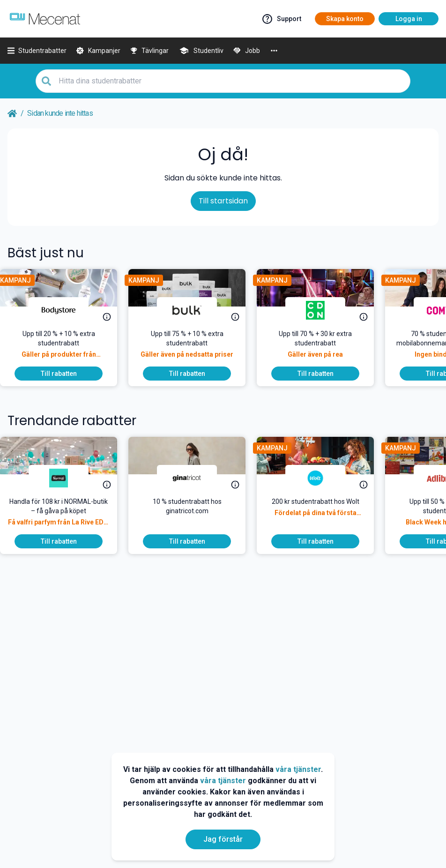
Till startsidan (223, 201)
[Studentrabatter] (37, 51)
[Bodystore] (66, 310)
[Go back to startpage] (12, 113)
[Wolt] (323, 478)
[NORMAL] (66, 478)
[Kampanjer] (98, 51)
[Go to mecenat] (45, 19)
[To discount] (66, 374)
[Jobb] (246, 51)
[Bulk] (194, 310)
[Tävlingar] (149, 51)
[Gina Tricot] (194, 478)
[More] (274, 51)
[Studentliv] (201, 51)
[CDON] (323, 310)
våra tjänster (298, 769)
